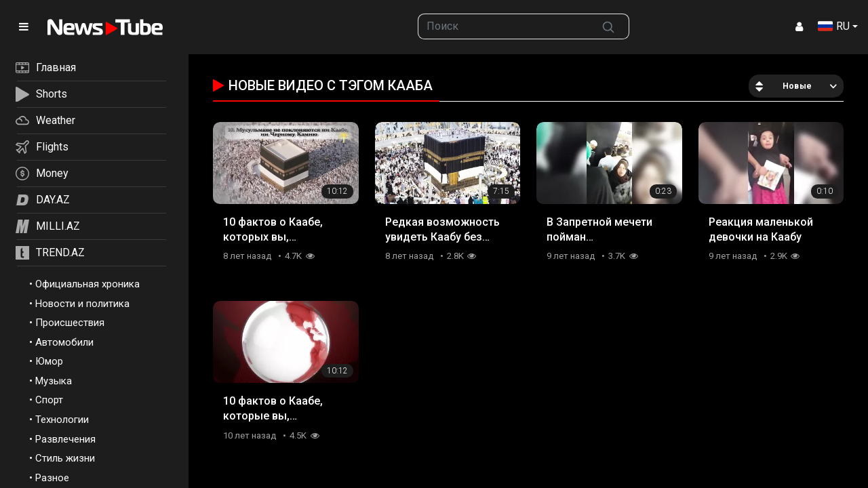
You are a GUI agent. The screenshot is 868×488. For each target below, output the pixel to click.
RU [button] (834, 26)
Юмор (49, 361)
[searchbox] (504, 26)
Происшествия (70, 323)
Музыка (54, 381)
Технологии (62, 420)
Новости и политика (82, 304)
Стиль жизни (65, 458)
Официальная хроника (87, 284)
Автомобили (64, 342)
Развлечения (65, 439)
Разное (52, 478)
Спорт (49, 400)
